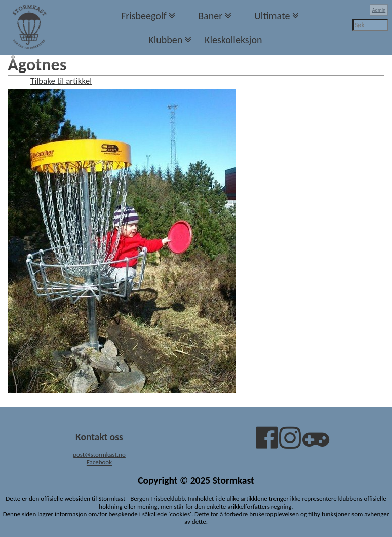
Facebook (99, 462)
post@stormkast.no (99, 455)
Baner (210, 16)
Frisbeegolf (144, 16)
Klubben (165, 40)
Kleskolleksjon (233, 40)
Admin (379, 10)
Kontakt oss (99, 437)
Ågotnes (37, 64)
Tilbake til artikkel (61, 81)
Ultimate (272, 16)
